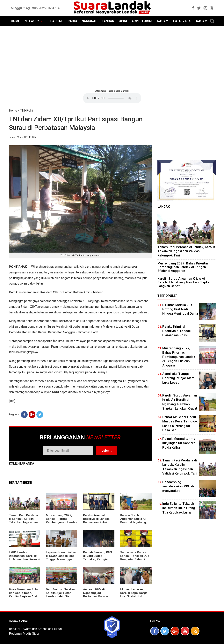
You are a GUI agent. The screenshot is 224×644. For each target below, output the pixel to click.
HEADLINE (56, 21)
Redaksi (14, 629)
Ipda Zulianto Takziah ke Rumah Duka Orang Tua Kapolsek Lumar (179, 508)
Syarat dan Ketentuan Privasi (42, 629)
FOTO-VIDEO (182, 21)
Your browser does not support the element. (112, 98)
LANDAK (108, 21)
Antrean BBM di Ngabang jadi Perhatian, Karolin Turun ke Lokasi (96, 595)
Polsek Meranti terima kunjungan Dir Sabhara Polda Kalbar (179, 443)
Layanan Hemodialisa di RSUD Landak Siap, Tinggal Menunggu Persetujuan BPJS (61, 558)
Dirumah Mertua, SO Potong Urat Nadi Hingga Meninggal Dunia (180, 309)
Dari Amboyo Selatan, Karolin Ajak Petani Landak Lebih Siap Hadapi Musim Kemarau (61, 596)
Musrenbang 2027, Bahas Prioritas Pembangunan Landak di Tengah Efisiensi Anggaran (61, 522)
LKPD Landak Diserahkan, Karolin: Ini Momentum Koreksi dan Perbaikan (24, 558)
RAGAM (163, 21)
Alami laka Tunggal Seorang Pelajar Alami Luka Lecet (179, 378)
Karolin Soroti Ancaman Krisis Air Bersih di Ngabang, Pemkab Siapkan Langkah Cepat (134, 522)
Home (13, 110)
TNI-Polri (26, 110)
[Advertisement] (112, 57)
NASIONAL (89, 21)
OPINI (123, 21)
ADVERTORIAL (142, 21)
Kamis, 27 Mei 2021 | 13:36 (22, 137)
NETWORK (32, 21)
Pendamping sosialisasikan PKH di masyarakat (178, 486)
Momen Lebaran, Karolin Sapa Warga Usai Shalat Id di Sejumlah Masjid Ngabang (134, 596)
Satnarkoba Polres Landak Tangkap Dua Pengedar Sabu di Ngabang (135, 558)
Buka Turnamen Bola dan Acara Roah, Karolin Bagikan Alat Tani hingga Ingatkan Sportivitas (23, 596)
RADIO (72, 21)
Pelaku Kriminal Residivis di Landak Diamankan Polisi (96, 519)
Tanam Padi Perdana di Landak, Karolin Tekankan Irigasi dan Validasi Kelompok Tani (23, 522)
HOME (15, 21)
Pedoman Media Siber (24, 634)
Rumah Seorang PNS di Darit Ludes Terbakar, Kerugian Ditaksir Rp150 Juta (98, 558)
